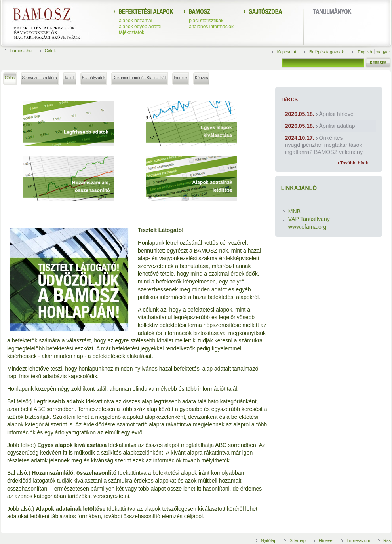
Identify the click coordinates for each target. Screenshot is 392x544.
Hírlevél (326, 540)
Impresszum (358, 540)
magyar (383, 52)
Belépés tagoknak (326, 52)
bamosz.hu (21, 51)
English (366, 52)
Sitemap (297, 540)
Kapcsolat (287, 52)
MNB (294, 211)
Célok (50, 51)
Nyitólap (269, 540)
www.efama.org (307, 227)
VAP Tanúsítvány (309, 219)
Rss (387, 540)
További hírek (353, 163)
